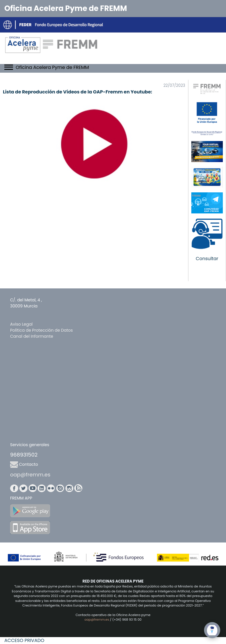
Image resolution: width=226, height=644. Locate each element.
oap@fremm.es (30, 475)
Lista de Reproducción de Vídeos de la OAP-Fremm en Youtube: (77, 92)
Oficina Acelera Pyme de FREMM (66, 8)
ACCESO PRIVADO (24, 640)
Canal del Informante (32, 336)
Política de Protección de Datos (41, 330)
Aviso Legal (21, 324)
